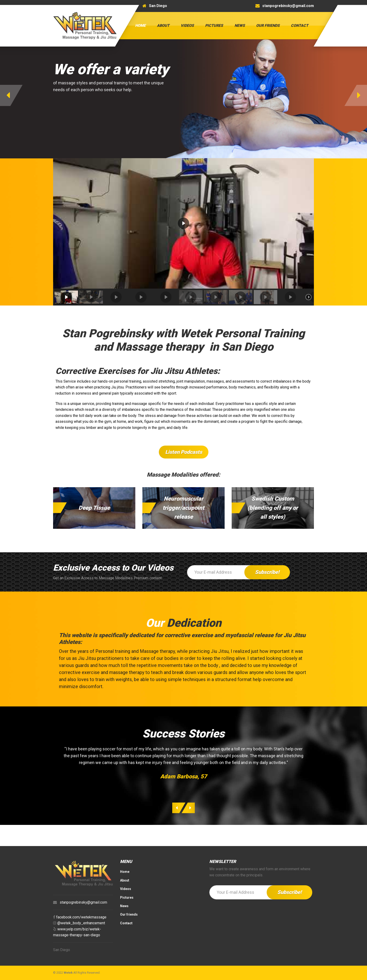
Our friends (268, 25)
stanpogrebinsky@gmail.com (83, 902)
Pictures (214, 25)
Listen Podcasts (184, 452)
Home (140, 25)
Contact (300, 25)
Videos (187, 25)
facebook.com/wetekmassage (81, 917)
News (240, 25)
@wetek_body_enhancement (81, 923)
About (163, 25)
